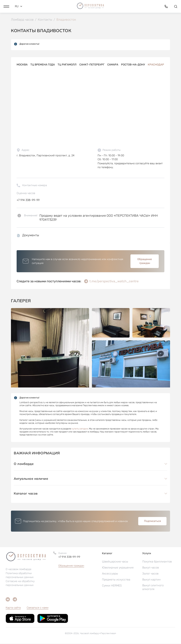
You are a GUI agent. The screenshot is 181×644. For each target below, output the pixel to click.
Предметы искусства (116, 580)
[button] (6, 6)
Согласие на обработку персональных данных (20, 583)
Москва (22, 65)
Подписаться (152, 521)
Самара (113, 65)
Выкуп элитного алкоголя (153, 588)
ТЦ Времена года (43, 65)
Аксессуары (110, 574)
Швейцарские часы (115, 562)
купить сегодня (80, 429)
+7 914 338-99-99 (28, 200)
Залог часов (150, 574)
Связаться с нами (38, 608)
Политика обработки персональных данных (20, 576)
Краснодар (156, 65)
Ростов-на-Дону (133, 65)
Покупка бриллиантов (157, 562)
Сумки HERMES (112, 586)
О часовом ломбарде (18, 570)
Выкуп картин (151, 580)
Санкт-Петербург (92, 65)
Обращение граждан (145, 262)
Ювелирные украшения (118, 568)
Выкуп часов (151, 568)
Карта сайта (13, 608)
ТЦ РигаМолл (67, 65)
